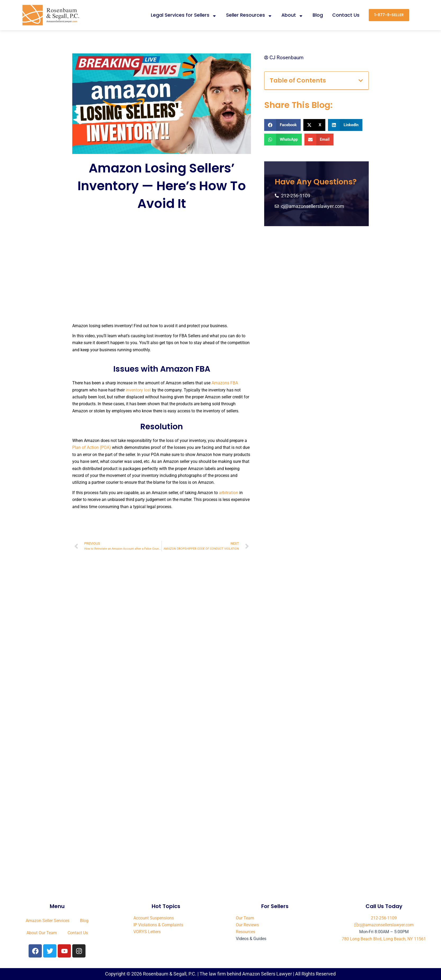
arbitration (229, 493)
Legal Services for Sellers (184, 15)
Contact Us (346, 15)
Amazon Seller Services (48, 921)
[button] (361, 81)
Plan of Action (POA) (92, 447)
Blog (318, 15)
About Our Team (42, 933)
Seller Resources (249, 15)
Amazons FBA (225, 383)
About (292, 15)
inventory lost (138, 390)
